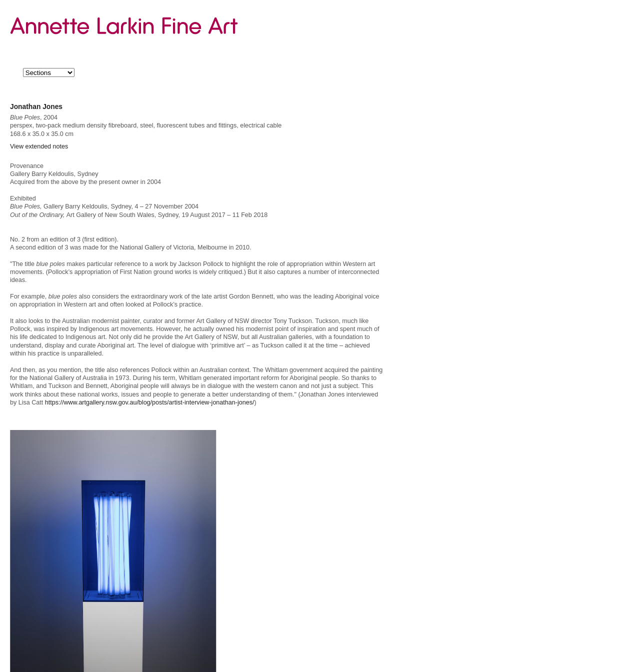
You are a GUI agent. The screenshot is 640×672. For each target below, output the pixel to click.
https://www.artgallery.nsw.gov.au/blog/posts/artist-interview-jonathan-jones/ (150, 402)
